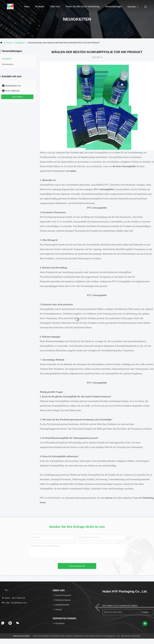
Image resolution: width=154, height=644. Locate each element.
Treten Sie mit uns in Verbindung (82, 7)
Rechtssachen (8, 64)
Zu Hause (8, 43)
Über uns (55, 7)
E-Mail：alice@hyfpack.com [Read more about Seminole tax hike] (14, 603)
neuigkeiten (20, 43)
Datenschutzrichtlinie (21, 636)
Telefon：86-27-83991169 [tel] (13, 598)
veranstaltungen (113, 7)
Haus (27, 7)
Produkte (40, 7)
